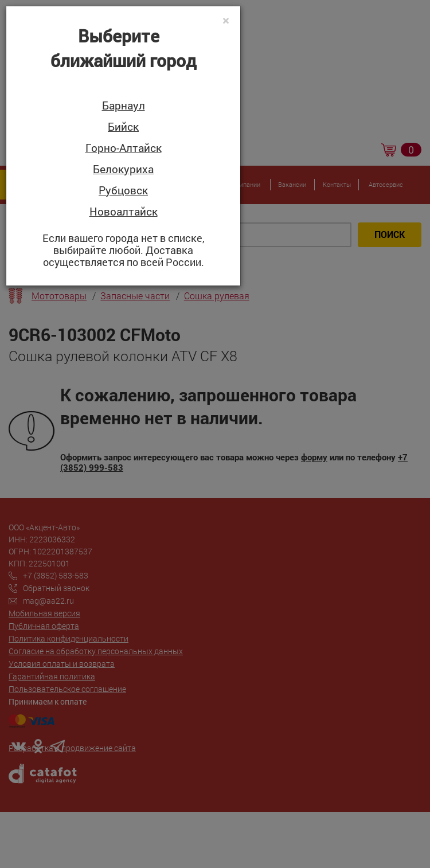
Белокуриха (123, 169)
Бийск (123, 127)
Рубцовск (123, 191)
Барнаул (124, 106)
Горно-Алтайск (124, 148)
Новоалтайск (124, 212)
